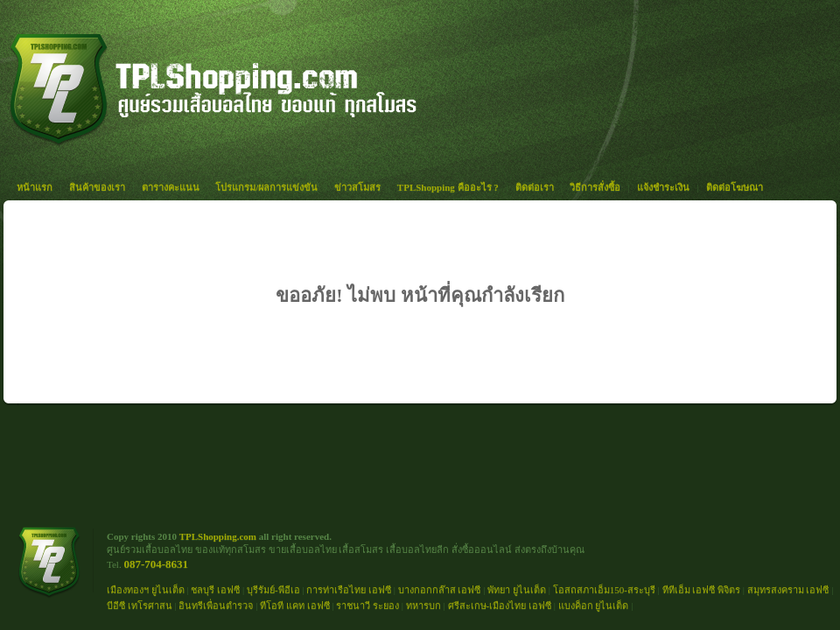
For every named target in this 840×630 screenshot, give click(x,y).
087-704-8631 (156, 564)
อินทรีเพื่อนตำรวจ (216, 605)
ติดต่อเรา (535, 187)
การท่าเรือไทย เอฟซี (349, 590)
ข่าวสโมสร (357, 187)
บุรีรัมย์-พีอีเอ (273, 590)
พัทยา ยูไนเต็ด (517, 590)
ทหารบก (423, 605)
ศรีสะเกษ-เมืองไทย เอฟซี (500, 605)
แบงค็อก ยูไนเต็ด (594, 605)
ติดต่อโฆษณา (735, 187)
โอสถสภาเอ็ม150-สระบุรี (604, 590)
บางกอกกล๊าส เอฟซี (440, 590)
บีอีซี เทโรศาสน (140, 605)
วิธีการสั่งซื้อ (595, 187)
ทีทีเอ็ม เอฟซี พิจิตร (702, 590)
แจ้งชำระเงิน (663, 187)
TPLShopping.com (218, 536)
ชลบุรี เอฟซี (215, 590)
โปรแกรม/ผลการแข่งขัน (266, 187)
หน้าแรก (35, 187)
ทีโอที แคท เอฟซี (295, 605)
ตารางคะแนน (171, 187)
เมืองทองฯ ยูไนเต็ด (146, 590)
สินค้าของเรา (97, 187)
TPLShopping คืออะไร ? (448, 187)
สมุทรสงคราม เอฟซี (788, 590)
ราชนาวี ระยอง (367, 605)
